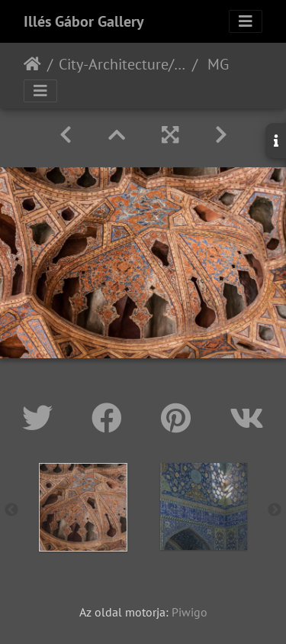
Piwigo (190, 612)
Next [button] (275, 510)
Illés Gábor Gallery (84, 21)
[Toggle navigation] (246, 21)
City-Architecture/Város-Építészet (122, 64)
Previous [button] (11, 510)
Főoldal (32, 64)
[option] (83, 507)
